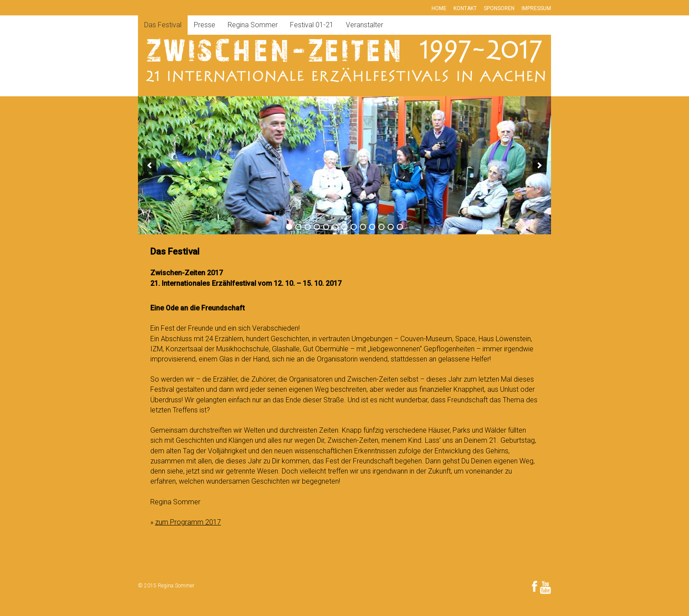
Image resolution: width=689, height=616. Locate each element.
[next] (540, 165)
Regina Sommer (253, 25)
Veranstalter (364, 25)
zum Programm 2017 (188, 522)
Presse (205, 25)
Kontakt (465, 8)
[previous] (149, 165)
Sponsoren (499, 8)
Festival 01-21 (312, 25)
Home (439, 8)
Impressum (536, 8)
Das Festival (163, 25)
